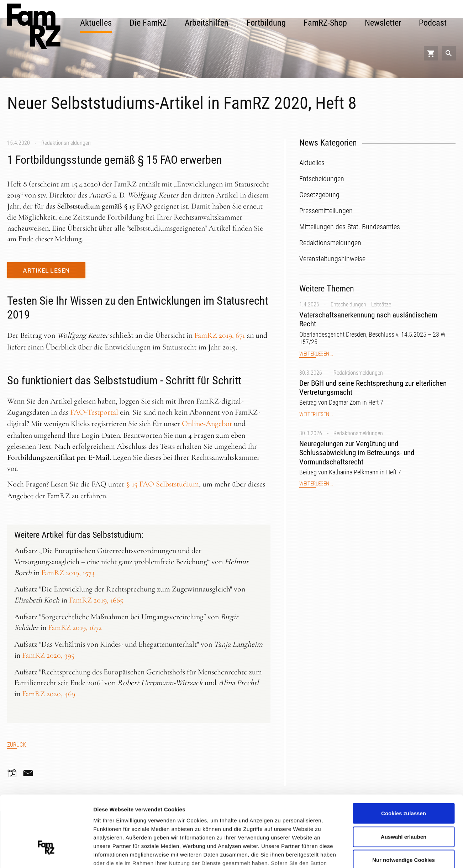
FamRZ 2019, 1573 (68, 573)
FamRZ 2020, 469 (49, 694)
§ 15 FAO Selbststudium (163, 484)
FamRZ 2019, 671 (220, 335)
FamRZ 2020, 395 (48, 655)
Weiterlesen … (316, 354)
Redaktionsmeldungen (66, 143)
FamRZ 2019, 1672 (75, 627)
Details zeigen (378, 854)
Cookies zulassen (404, 759)
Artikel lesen (46, 271)
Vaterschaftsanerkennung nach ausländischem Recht (368, 319)
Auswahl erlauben (404, 782)
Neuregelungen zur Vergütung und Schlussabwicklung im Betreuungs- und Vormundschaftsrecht (357, 453)
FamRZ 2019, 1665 (96, 600)
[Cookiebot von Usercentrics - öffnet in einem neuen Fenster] (46, 854)
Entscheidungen (348, 304)
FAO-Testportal (94, 412)
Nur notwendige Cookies (404, 806)
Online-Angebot (207, 424)
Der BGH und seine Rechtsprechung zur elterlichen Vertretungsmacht (373, 388)
